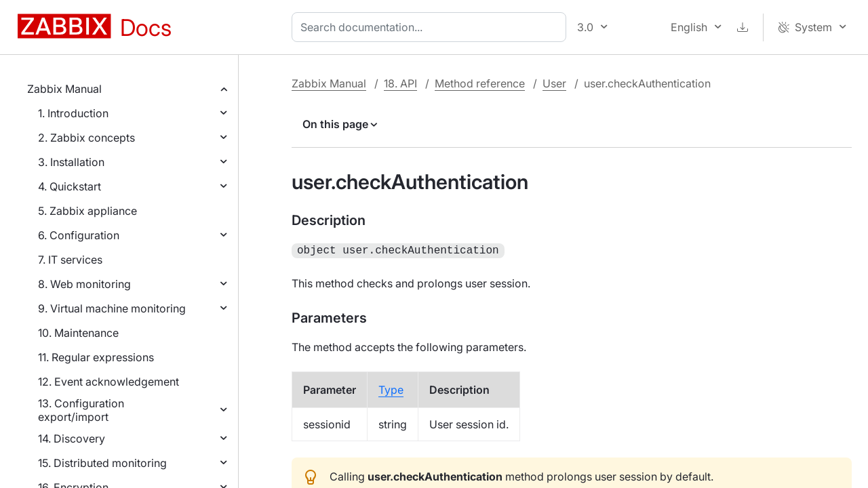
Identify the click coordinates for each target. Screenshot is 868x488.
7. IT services (70, 260)
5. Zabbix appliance (87, 211)
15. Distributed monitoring (102, 463)
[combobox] (432, 27)
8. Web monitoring (84, 284)
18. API (400, 83)
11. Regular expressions (96, 357)
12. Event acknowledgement (108, 382)
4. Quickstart (70, 186)
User (554, 83)
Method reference (480, 83)
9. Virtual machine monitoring (112, 308)
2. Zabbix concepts (86, 138)
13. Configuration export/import (81, 410)
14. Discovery (72, 439)
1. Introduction (73, 113)
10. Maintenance (78, 333)
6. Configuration (79, 235)
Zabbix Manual (64, 89)
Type (391, 388)
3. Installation (71, 162)
